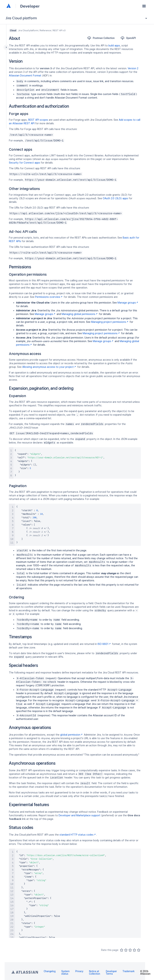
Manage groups (128, 303)
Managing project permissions (110, 322)
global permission (72, 735)
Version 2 (133, 68)
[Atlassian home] (9, 6)
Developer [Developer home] (30, 6)
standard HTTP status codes (78, 835)
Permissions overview (49, 297)
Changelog (50, 971)
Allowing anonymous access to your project (49, 367)
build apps (114, 46)
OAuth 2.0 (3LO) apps (115, 198)
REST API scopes (38, 120)
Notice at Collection (95, 973)
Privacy (79, 971)
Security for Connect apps (24, 163)
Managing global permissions (80, 314)
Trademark (128, 971)
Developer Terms (111, 973)
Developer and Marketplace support (79, 815)
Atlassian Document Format (25, 76)
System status (65, 973)
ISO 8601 (104, 644)
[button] (144, 6)
